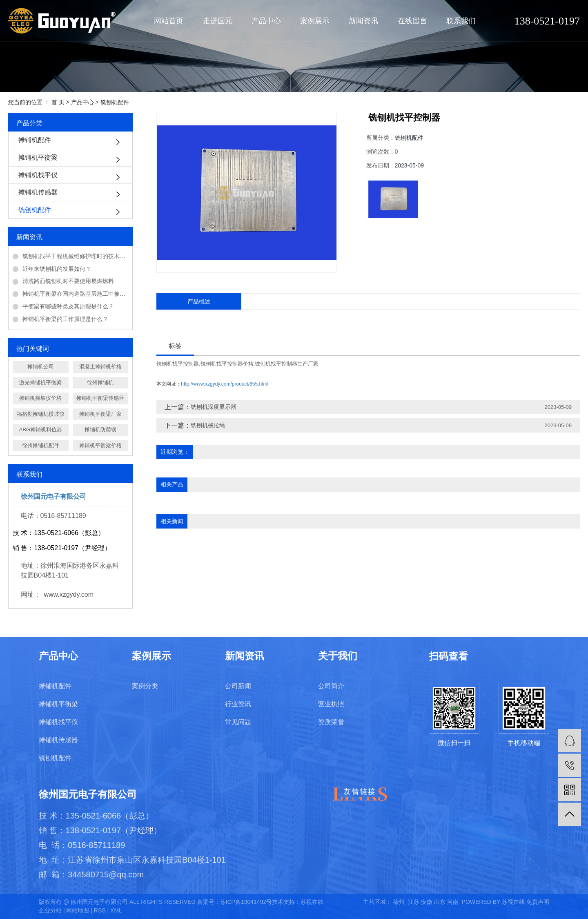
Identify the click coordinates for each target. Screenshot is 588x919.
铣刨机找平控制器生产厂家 (287, 364)
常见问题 (238, 722)
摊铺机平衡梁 (38, 157)
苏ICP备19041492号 (246, 902)
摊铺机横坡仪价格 (40, 398)
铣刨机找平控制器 (178, 364)
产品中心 (266, 21)
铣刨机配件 (115, 102)
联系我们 (461, 21)
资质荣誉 (331, 722)
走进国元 (218, 21)
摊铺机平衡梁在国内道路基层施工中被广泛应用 (75, 294)
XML (116, 910)
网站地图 (78, 910)
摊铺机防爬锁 (100, 429)
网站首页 (169, 21)
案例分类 (145, 686)
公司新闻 (238, 686)
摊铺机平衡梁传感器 (100, 398)
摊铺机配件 (35, 140)
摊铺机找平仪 (38, 175)
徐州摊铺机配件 (41, 445)
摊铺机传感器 (38, 192)
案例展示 (315, 21)
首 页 (58, 102)
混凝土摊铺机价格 (100, 367)
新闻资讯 (363, 21)
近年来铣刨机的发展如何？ (57, 269)
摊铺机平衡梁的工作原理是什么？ (65, 319)
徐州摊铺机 (100, 383)
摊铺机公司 (41, 367)
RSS (100, 910)
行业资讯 (238, 704)
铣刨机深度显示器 (214, 407)
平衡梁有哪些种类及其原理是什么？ (68, 306)
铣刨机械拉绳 (208, 425)
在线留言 (412, 21)
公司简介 (331, 686)
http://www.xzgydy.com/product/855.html (225, 384)
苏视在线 (312, 902)
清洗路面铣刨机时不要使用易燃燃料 (68, 281)
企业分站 (50, 910)
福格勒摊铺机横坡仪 (41, 414)
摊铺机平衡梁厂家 (100, 414)
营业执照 (331, 704)
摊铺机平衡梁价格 (100, 445)
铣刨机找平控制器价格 (227, 364)
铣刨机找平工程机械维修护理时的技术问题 (75, 256)
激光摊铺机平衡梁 (40, 383)
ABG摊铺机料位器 (41, 429)
